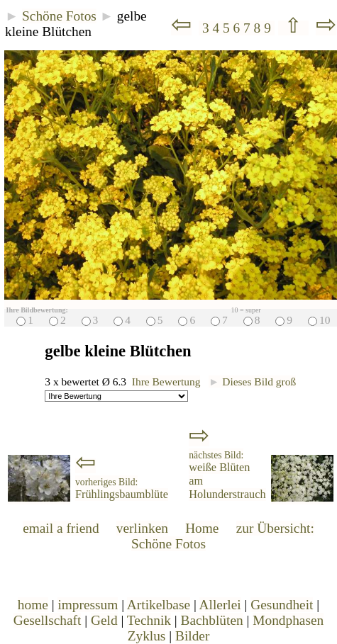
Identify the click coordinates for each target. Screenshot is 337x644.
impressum (88, 605)
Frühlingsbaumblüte (122, 489)
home (33, 605)
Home (202, 528)
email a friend (61, 528)
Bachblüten (212, 620)
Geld (104, 620)
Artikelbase (159, 605)
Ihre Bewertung (166, 382)
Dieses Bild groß (252, 382)
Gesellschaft (48, 620)
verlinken (142, 528)
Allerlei (220, 605)
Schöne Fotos (59, 16)
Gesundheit (282, 605)
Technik (149, 620)
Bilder (192, 636)
